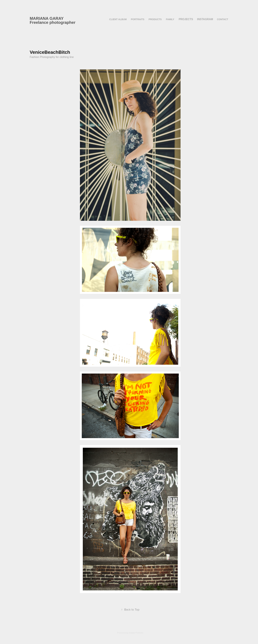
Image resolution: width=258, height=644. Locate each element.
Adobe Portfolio (136, 633)
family (170, 19)
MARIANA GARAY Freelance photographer (53, 20)
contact (222, 19)
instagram (205, 19)
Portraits (138, 19)
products (155, 19)
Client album (118, 19)
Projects (186, 19)
